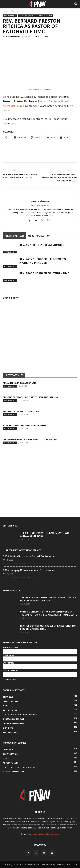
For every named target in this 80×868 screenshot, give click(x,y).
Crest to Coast (36, 16)
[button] (5, 4)
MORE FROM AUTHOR (39, 236)
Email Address (11, 647)
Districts (23, 16)
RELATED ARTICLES (15, 236)
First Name (9, 655)
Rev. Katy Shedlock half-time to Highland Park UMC (43, 261)
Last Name (8, 663)
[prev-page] (5, 288)
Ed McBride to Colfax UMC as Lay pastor (25, 425)
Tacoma (49, 16)
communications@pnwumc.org (45, 834)
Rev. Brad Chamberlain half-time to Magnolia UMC (30, 440)
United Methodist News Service (23, 550)
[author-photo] (40, 196)
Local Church (10, 670)
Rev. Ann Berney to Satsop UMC (42, 245)
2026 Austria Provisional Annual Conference (29, 556)
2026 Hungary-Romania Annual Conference (28, 570)
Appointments (17, 11)
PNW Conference (13, 37)
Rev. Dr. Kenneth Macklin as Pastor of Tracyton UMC (20, 176)
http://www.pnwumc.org (40, 206)
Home (6, 11)
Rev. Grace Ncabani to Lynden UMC (44, 273)
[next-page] (10, 288)
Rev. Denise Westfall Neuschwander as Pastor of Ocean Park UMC (60, 177)
